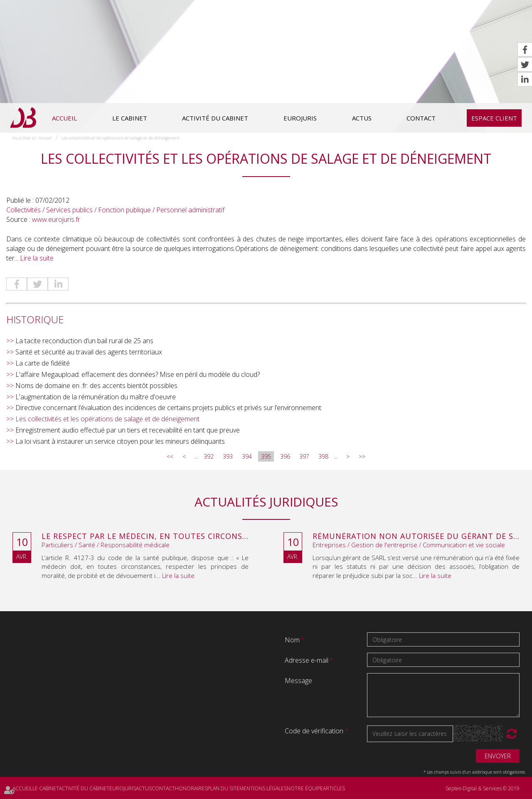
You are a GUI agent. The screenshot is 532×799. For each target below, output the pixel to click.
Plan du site (223, 788)
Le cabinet (130, 118)
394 (247, 456)
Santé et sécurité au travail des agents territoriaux (89, 352)
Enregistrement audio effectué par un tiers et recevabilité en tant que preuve (128, 430)
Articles (334, 788)
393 (228, 456)
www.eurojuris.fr (56, 219)
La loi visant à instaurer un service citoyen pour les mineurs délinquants (120, 441)
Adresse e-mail (307, 660)
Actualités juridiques (266, 502)
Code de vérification (314, 731)
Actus (362, 118)
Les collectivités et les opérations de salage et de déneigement (121, 138)
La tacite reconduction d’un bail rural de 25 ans (84, 341)
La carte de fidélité (43, 363)
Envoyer (498, 756)
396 (285, 456)
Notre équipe (305, 788)
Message (298, 681)
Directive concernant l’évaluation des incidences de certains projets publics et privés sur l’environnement (168, 408)
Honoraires (191, 788)
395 (266, 456)
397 (304, 456)
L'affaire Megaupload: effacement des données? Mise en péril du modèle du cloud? (138, 374)
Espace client (494, 118)
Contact (421, 118)
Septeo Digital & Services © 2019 (483, 788)
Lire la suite (37, 258)
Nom (293, 640)
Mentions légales (263, 788)
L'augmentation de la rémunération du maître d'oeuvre (96, 397)
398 (323, 456)
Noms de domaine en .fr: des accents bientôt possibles (96, 386)
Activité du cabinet (215, 118)
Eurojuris (300, 118)
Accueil (64, 118)
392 (209, 456)
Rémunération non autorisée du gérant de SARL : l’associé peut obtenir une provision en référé (416, 536)
